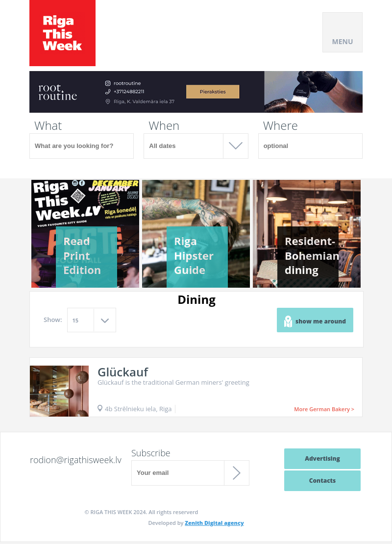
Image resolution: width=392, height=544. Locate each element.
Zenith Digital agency (214, 523)
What (48, 125)
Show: (53, 320)
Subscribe (151, 453)
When (164, 125)
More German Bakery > (324, 409)
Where (281, 125)
